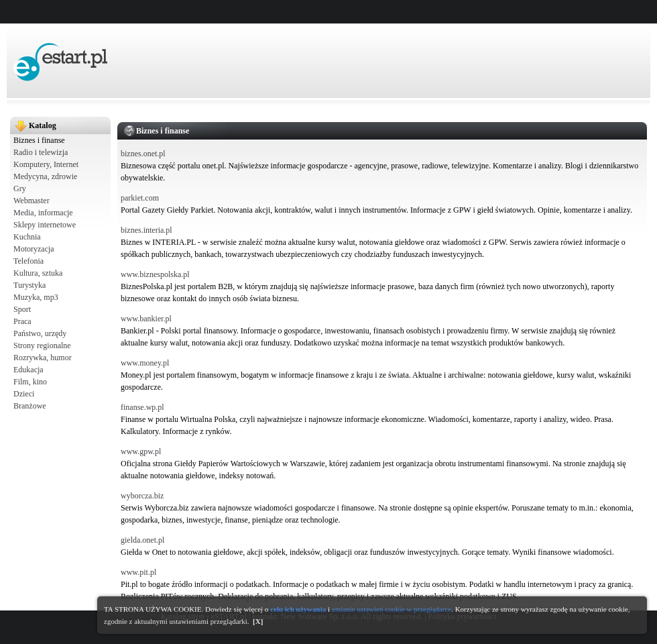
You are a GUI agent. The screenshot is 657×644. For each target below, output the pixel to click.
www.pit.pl (138, 572)
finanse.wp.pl (142, 407)
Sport (22, 309)
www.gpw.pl (141, 451)
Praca (22, 321)
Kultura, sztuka (38, 273)
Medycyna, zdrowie (45, 176)
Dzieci (24, 394)
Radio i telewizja (41, 152)
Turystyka (29, 285)
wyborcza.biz (142, 496)
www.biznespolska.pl (155, 274)
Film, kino (30, 382)
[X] (258, 621)
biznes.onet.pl (143, 154)
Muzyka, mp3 (36, 297)
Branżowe (30, 406)
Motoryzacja (34, 249)
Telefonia (28, 261)
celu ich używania (298, 609)
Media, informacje (43, 213)
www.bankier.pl (146, 319)
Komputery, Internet (46, 164)
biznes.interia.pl (146, 230)
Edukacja (28, 370)
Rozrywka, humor (43, 358)
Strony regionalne (42, 345)
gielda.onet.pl (142, 540)
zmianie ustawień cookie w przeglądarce (392, 609)
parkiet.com (140, 198)
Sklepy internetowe (45, 225)
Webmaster (32, 201)
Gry (20, 189)
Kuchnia (27, 237)
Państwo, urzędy (40, 333)
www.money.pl (145, 363)
